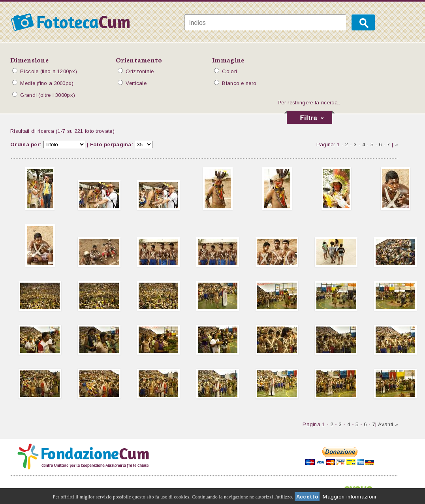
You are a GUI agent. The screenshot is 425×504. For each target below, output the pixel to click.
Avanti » (388, 424)
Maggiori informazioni (349, 497)
